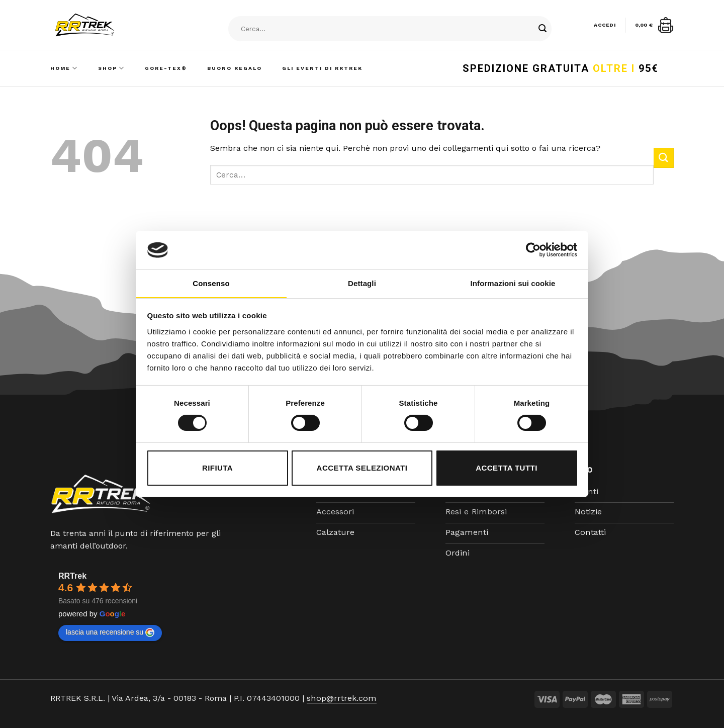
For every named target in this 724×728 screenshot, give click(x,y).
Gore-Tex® (166, 68)
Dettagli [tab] (362, 283)
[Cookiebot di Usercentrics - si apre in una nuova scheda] (533, 250)
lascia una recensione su (110, 632)
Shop (111, 68)
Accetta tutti (507, 468)
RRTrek (72, 576)
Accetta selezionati (362, 468)
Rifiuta (217, 468)
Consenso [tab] (211, 283)
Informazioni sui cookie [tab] (513, 283)
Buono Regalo (235, 68)
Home (64, 68)
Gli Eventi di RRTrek (322, 68)
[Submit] (542, 29)
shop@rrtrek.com (341, 698)
